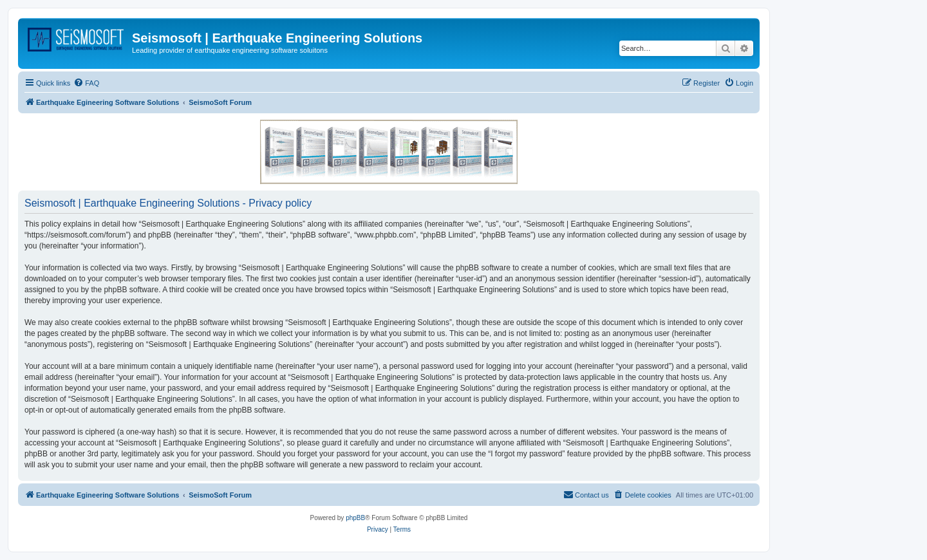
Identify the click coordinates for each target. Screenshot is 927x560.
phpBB (355, 518)
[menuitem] (86, 83)
